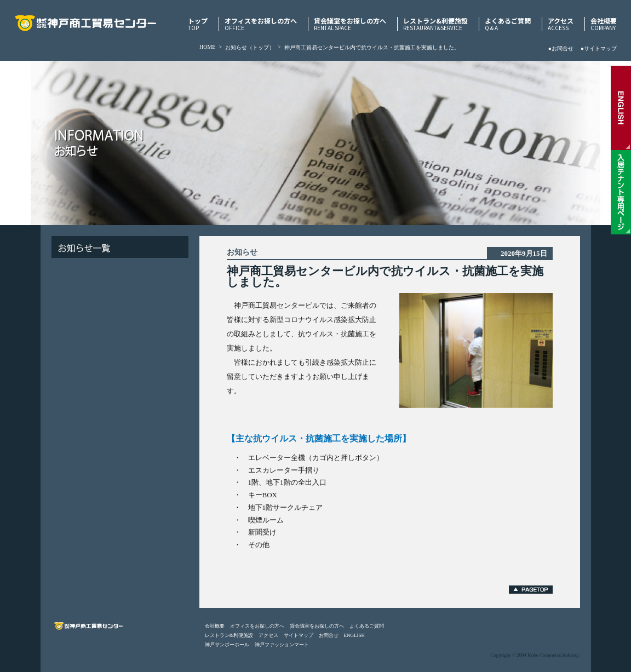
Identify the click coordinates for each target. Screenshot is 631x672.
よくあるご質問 (508, 24)
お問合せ (329, 635)
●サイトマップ (599, 48)
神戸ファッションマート (282, 645)
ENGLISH (355, 635)
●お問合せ (561, 48)
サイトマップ (299, 635)
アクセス (561, 24)
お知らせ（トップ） (250, 47)
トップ (198, 24)
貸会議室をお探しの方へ (350, 24)
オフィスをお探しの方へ (261, 24)
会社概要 (604, 24)
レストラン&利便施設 (435, 24)
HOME (207, 47)
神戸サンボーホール (227, 645)
